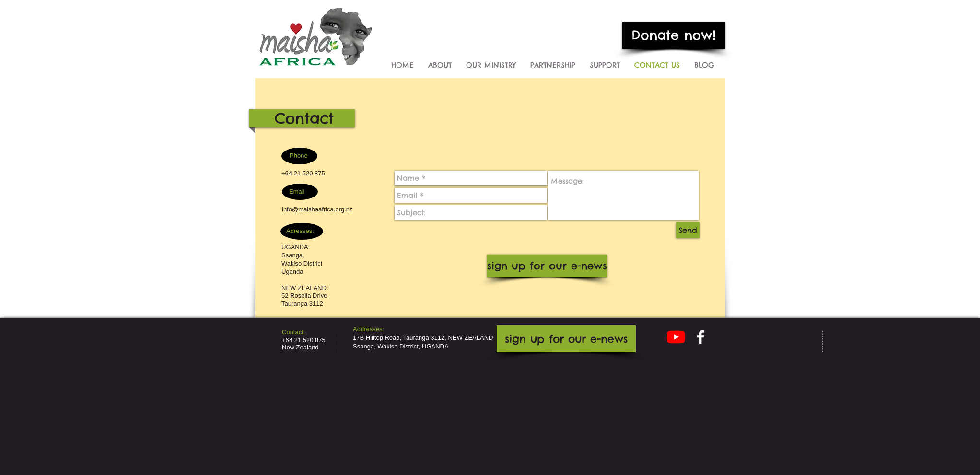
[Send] (688, 230)
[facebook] (700, 337)
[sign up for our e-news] (547, 266)
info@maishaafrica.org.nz (317, 209)
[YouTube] (676, 337)
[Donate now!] (674, 35)
